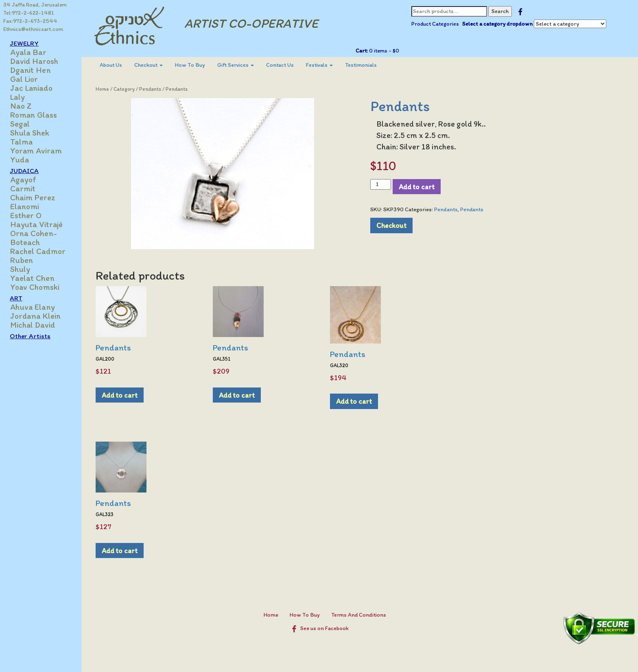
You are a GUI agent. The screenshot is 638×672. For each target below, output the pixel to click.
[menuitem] (111, 65)
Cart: (362, 51)
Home (102, 89)
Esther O (26, 215)
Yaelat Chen (32, 278)
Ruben (22, 260)
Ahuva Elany (33, 307)
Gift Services (236, 65)
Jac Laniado (31, 88)
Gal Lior (24, 79)
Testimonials (361, 65)
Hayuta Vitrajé (36, 224)
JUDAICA (24, 171)
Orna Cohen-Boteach (34, 238)
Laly (17, 97)
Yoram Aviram (36, 151)
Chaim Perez (33, 197)
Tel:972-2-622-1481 (29, 13)
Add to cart (417, 187)
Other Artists (30, 336)
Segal (20, 124)
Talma (21, 142)
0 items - (383, 51)
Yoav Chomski (35, 287)
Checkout (149, 65)
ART (16, 298)
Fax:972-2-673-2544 (30, 21)
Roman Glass (34, 115)
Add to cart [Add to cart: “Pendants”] (120, 395)
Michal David (33, 325)
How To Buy (190, 65)
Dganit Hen (31, 70)
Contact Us (280, 65)
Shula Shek (30, 133)
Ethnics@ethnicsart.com (33, 29)
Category (124, 89)
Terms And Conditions (359, 615)
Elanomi (25, 206)
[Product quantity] (381, 184)
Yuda (20, 160)
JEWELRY (24, 43)
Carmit (23, 188)
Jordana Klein (35, 316)
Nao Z (21, 106)
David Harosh (34, 61)
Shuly (20, 269)
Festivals (319, 65)
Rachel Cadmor (38, 251)
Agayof (23, 179)
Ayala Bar (28, 52)
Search (500, 11)
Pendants (150, 89)
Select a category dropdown (497, 24)
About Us (111, 65)
